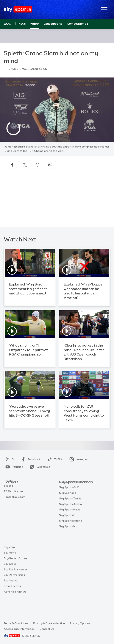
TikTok (54, 459)
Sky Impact (11, 597)
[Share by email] (50, 165)
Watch (35, 24)
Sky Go (8, 575)
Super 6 (8, 493)
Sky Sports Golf (69, 510)
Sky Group (10, 581)
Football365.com (15, 504)
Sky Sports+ (67, 538)
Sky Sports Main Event (73, 488)
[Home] (18, 9)
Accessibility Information (19, 629)
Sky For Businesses (16, 586)
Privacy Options (80, 623)
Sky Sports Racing (71, 543)
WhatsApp (39, 467)
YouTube (13, 467)
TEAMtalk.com (13, 499)
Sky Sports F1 (68, 515)
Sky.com (9, 564)
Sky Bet (9, 488)
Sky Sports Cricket (71, 504)
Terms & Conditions (16, 623)
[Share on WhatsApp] (38, 165)
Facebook (30, 459)
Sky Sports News (70, 532)
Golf (8, 24)
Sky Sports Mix (68, 549)
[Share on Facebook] (12, 165)
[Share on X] (25, 165)
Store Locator (12, 603)
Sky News (10, 569)
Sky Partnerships (14, 592)
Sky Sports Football (72, 499)
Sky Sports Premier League (76, 493)
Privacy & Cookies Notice (49, 623)
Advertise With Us (15, 609)
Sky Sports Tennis (70, 521)
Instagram (79, 459)
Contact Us (47, 629)
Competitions (78, 24)
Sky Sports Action (70, 527)
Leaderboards (53, 24)
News (22, 24)
